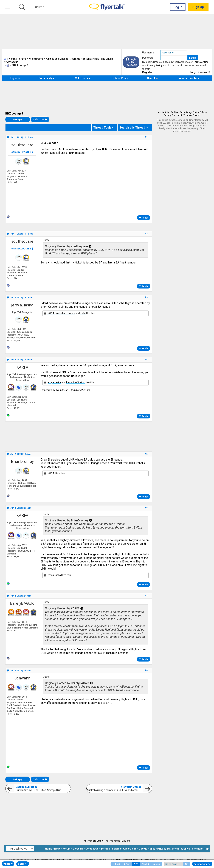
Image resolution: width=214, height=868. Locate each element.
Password (148, 58)
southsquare (22, 145)
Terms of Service (192, 115)
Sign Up (198, 7)
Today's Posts (120, 78)
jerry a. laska (22, 305)
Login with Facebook (131, 62)
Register (147, 72)
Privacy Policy (155, 65)
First (116, 864)
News (57, 849)
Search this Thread (132, 128)
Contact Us (164, 112)
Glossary (78, 849)
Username (148, 53)
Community (47, 78)
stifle (83, 313)
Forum (67, 849)
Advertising (185, 112)
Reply (18, 119)
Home (49, 849)
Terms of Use (201, 62)
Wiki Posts (83, 78)
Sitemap (197, 849)
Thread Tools (102, 128)
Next (146, 864)
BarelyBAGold (22, 603)
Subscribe (40, 119)
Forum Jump (202, 864)
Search (153, 78)
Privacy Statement (173, 115)
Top (206, 849)
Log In (178, 7)
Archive (174, 112)
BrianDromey (22, 462)
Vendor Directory (189, 78)
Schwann (22, 678)
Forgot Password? (200, 72)
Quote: (46, 240)
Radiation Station (65, 313)
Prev (127, 864)
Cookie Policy (199, 112)
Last (157, 864)
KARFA (51, 313)
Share (23, 864)
